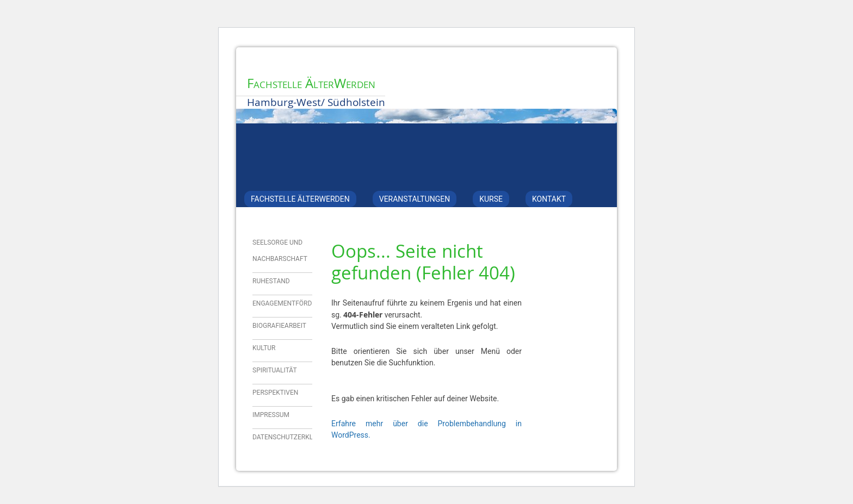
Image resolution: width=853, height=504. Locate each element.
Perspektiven (275, 393)
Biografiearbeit (279, 326)
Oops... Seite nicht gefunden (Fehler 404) (423, 262)
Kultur (264, 348)
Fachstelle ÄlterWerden (311, 83)
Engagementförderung (293, 303)
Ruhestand (271, 281)
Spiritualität (275, 370)
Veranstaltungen (415, 199)
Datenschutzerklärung (293, 437)
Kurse (491, 199)
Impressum (271, 415)
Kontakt (549, 199)
